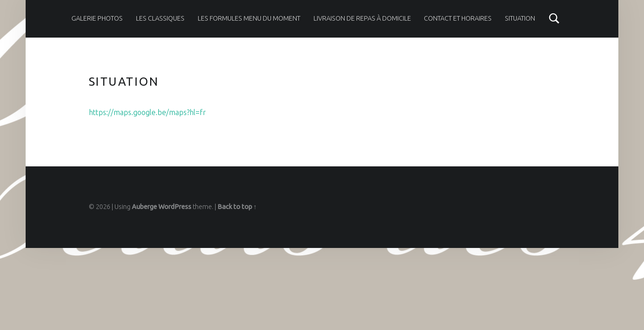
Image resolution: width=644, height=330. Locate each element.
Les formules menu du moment (249, 18)
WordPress (175, 207)
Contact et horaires (458, 18)
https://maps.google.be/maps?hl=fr (147, 112)
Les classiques (160, 18)
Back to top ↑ (237, 207)
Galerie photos (97, 18)
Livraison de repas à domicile (362, 18)
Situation (520, 18)
